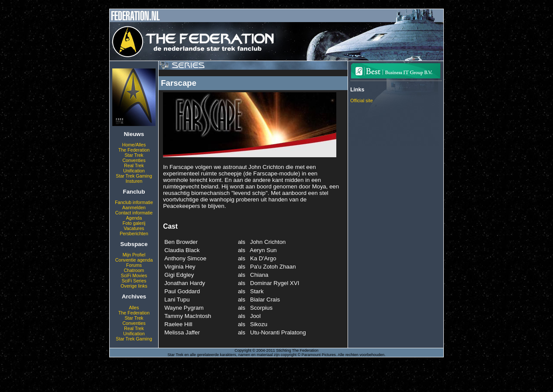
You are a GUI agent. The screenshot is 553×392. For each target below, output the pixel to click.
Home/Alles (134, 145)
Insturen (134, 181)
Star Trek (134, 155)
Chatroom (134, 270)
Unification (134, 171)
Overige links (134, 286)
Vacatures (134, 228)
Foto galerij (134, 223)
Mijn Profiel (134, 255)
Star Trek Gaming (134, 176)
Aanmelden (134, 207)
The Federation (134, 150)
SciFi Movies (134, 275)
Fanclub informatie (134, 202)
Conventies (134, 160)
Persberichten (134, 233)
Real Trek (134, 165)
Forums (134, 265)
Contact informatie (134, 213)
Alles (134, 308)
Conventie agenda (134, 260)
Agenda (134, 218)
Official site (361, 100)
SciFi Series (134, 281)
